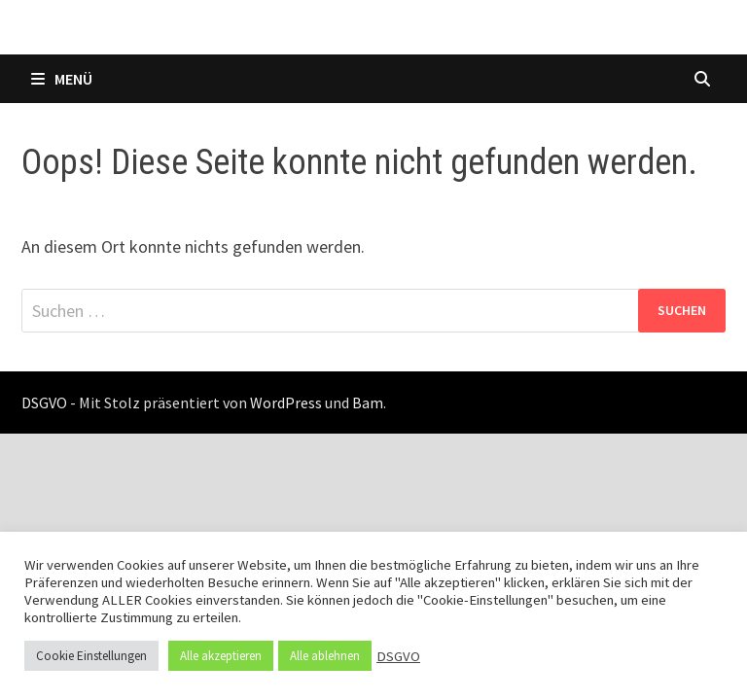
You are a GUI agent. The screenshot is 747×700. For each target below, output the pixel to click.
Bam (368, 402)
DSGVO (398, 656)
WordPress (286, 402)
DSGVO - (49, 402)
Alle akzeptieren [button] (221, 656)
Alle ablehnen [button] (325, 656)
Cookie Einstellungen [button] (91, 656)
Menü (62, 79)
